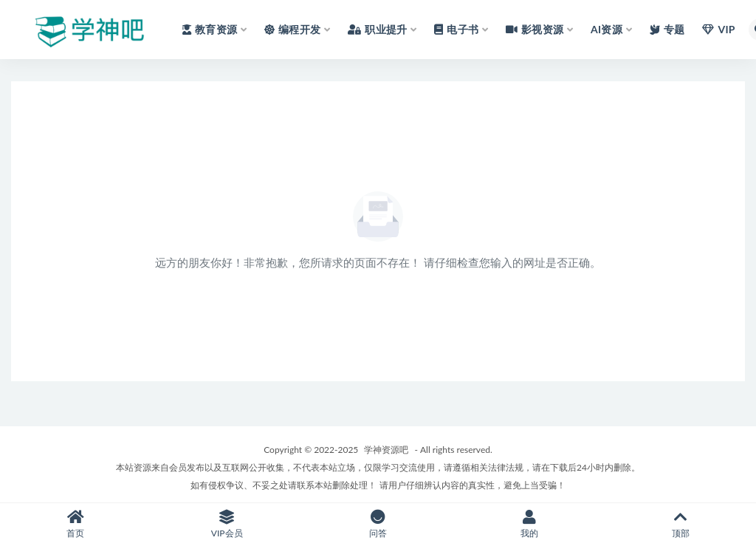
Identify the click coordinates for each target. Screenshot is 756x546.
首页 (76, 524)
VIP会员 (227, 524)
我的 (529, 524)
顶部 (680, 524)
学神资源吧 (386, 450)
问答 (378, 524)
